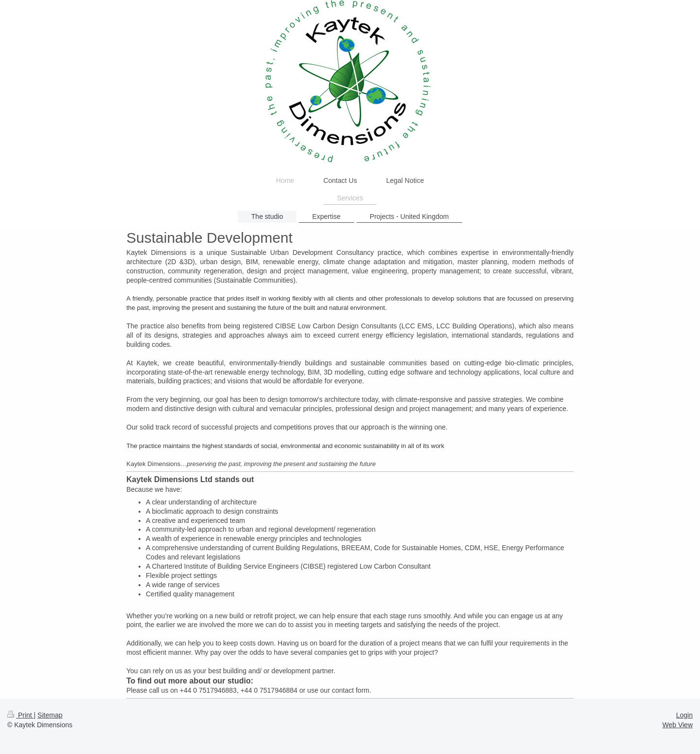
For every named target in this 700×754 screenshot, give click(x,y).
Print (21, 715)
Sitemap (50, 715)
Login (684, 715)
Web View (677, 725)
